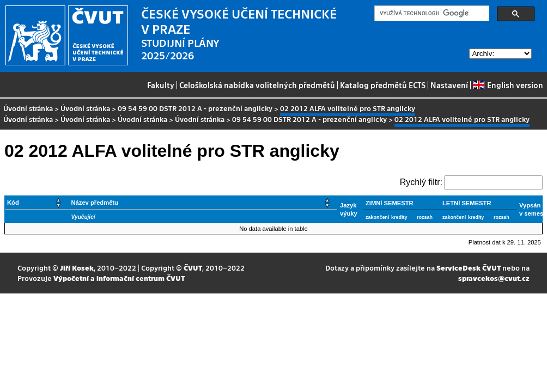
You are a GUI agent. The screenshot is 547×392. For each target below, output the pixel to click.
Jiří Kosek (77, 268)
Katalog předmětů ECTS (383, 85)
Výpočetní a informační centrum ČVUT (119, 278)
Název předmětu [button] (95, 203)
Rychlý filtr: (421, 182)
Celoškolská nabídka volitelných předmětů (257, 85)
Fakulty (161, 85)
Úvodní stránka (28, 108)
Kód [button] (13, 203)
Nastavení (449, 85)
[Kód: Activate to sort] (37, 203)
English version (508, 85)
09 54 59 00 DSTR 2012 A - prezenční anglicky (195, 108)
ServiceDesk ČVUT (469, 268)
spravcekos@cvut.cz (494, 278)
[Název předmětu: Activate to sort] (203, 203)
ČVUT (193, 268)
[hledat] (431, 14)
